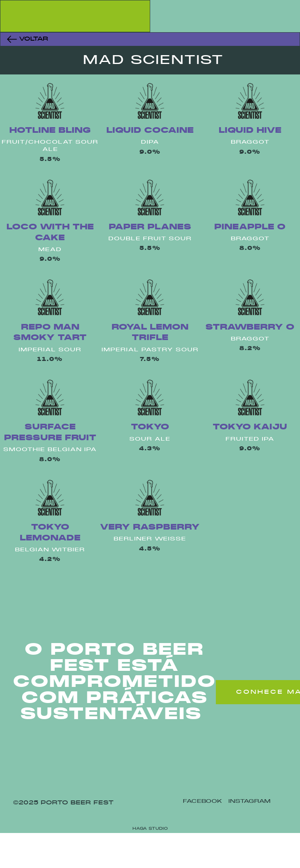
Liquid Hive (250, 131)
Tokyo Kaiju (250, 427)
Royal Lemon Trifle (150, 333)
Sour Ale (150, 439)
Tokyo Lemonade (50, 533)
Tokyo (150, 427)
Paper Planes (150, 227)
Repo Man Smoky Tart (50, 333)
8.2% (250, 349)
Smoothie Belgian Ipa (50, 450)
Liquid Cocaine (150, 131)
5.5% (50, 160)
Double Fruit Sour (150, 239)
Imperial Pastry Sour (150, 350)
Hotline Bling (50, 131)
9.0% (150, 152)
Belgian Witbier (50, 550)
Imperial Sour (50, 350)
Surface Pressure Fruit (50, 433)
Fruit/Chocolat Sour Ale (50, 146)
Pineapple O (250, 227)
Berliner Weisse (150, 539)
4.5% (150, 549)
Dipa (150, 142)
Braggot (250, 142)
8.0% (250, 248)
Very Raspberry (150, 527)
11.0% (50, 360)
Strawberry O (250, 327)
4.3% (150, 449)
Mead (50, 250)
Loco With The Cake (50, 233)
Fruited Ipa (250, 439)
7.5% (150, 360)
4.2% (50, 560)
